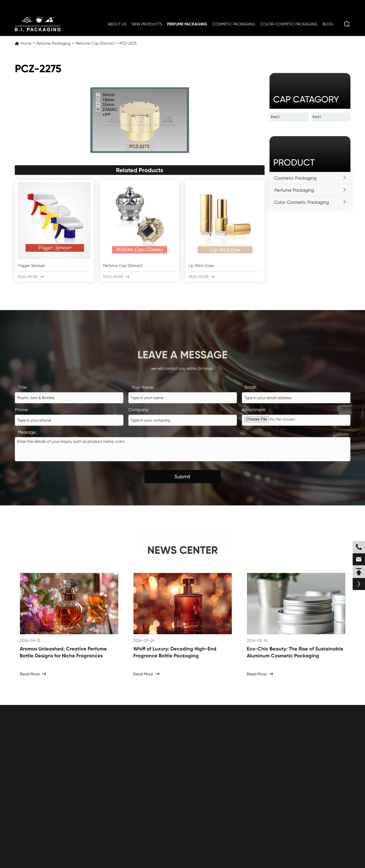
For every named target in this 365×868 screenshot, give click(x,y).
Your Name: (141, 387)
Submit (182, 477)
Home (26, 43)
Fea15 (317, 117)
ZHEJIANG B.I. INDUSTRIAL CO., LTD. (67, 851)
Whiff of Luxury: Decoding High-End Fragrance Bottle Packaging (175, 652)
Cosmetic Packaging (234, 24)
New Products (147, 24)
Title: (21, 387)
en (341, 7)
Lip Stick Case (201, 266)
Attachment (254, 410)
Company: (139, 410)
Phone (21, 410)
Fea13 (275, 117)
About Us (117, 24)
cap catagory (306, 99)
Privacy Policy (339, 851)
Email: (249, 387)
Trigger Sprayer (31, 266)
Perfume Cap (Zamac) (95, 43)
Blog (328, 24)
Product (294, 163)
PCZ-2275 (128, 43)
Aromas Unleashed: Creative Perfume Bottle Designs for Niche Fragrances (63, 652)
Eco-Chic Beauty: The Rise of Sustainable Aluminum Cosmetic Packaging (295, 652)
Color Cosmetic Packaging (289, 24)
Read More (31, 277)
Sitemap (313, 851)
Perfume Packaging (187, 24)
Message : (26, 432)
